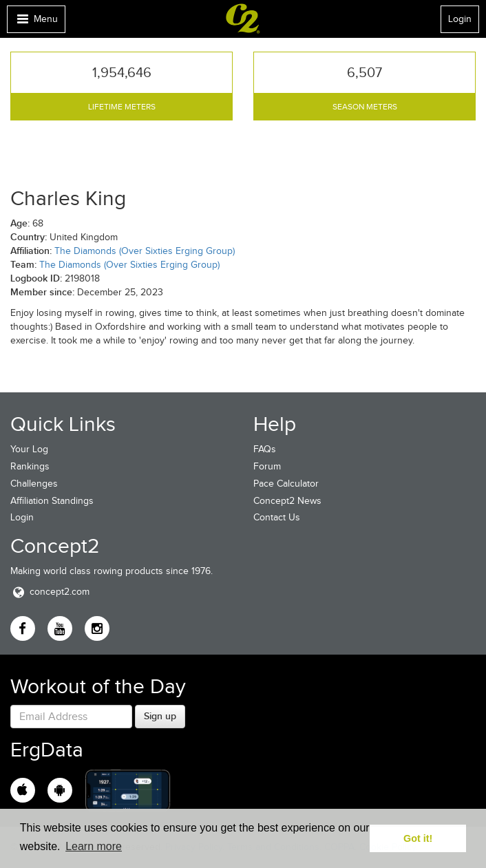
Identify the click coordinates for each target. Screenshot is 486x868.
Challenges (34, 484)
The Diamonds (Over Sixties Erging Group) (145, 251)
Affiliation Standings (52, 501)
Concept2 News (287, 501)
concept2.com (50, 592)
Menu (36, 22)
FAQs (265, 449)
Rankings (30, 466)
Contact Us (277, 517)
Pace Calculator (286, 484)
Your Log (29, 449)
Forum (267, 466)
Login (460, 19)
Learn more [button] (94, 846)
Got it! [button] (418, 838)
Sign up (160, 716)
